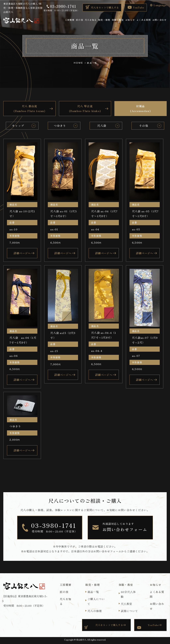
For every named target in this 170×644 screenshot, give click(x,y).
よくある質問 (144, 20)
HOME (79, 63)
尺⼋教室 (127, 604)
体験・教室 (118, 20)
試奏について (129, 611)
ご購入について (96, 601)
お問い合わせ (160, 20)
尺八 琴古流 (85, 109)
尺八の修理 (95, 611)
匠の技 (80, 20)
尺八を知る (91, 20)
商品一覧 (93, 592)
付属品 (141, 109)
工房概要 (70, 20)
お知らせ (130, 20)
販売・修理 (104, 20)
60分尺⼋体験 (128, 594)
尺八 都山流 (29, 109)
